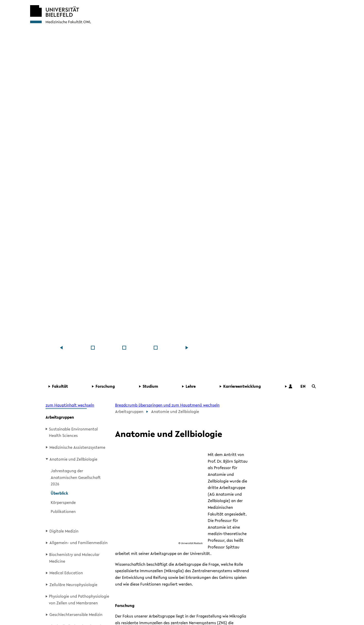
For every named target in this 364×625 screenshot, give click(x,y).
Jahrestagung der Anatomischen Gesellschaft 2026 (76, 477)
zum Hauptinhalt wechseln (70, 405)
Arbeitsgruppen (60, 417)
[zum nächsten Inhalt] (187, 348)
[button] (67, 386)
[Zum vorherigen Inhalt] (61, 348)
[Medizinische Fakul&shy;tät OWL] (93, 348)
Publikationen (63, 511)
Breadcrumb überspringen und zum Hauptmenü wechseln (167, 405)
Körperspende (63, 502)
